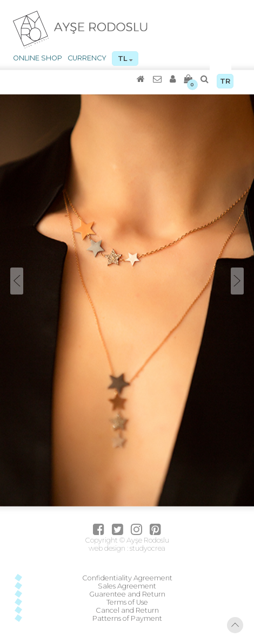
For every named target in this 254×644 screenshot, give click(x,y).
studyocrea (147, 548)
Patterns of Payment (127, 618)
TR (225, 81)
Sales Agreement (127, 586)
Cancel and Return (127, 610)
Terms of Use (127, 602)
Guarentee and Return (127, 594)
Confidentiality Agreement (127, 578)
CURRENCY (87, 58)
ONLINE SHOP (38, 58)
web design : (108, 548)
